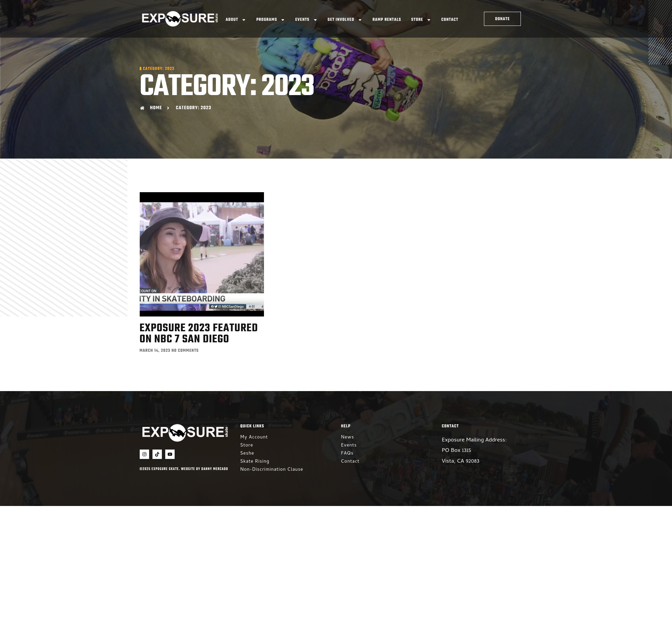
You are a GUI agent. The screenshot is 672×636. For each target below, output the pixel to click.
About (236, 20)
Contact (450, 20)
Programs (271, 20)
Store (421, 20)
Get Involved (345, 20)
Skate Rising (255, 462)
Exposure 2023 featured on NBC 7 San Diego (199, 334)
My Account (254, 438)
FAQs (347, 454)
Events (306, 20)
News (348, 438)
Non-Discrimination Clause (272, 470)
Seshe (247, 454)
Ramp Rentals (387, 20)
